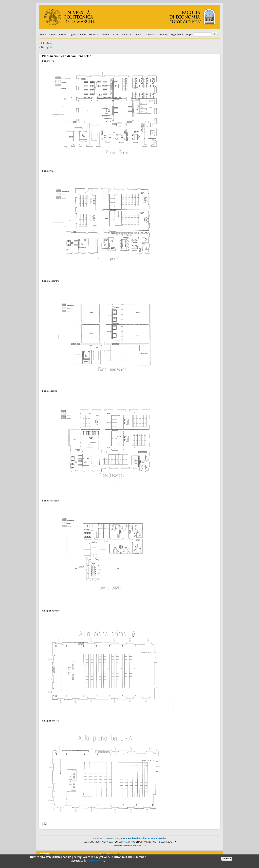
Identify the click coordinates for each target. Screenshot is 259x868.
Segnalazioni (177, 35)
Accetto (227, 860)
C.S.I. (144, 846)
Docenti (115, 35)
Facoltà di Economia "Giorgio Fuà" (111, 838)
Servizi (138, 35)
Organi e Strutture (78, 35)
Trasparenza (149, 35)
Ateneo (53, 35)
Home (43, 35)
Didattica (93, 35)
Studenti (105, 35)
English (46, 47)
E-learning (163, 35)
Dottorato (127, 35)
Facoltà (63, 35)
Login (189, 35)
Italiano (47, 43)
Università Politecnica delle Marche (148, 838)
